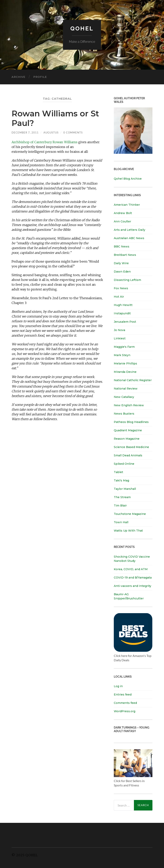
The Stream (122, 497)
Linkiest (120, 338)
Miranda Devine (125, 372)
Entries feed (123, 695)
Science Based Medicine (131, 447)
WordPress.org (125, 711)
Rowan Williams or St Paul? (55, 118)
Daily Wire (121, 263)
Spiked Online (124, 464)
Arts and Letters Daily (130, 230)
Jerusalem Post (125, 322)
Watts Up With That (128, 531)
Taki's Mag (121, 480)
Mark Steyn (122, 355)
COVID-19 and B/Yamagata (133, 578)
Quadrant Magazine (128, 430)
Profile (40, 77)
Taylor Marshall (125, 489)
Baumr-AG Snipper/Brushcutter (129, 596)
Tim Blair (120, 506)
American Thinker (127, 205)
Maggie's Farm (124, 347)
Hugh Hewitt (123, 305)
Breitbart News (125, 255)
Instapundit (122, 313)
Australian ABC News (129, 238)
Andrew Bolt (123, 213)
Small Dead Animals (128, 455)
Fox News (121, 288)
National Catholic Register (133, 380)
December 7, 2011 (25, 132)
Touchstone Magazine (130, 514)
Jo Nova (119, 330)
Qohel (82, 29)
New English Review (129, 405)
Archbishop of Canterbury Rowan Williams (45, 142)
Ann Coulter (122, 221)
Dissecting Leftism (127, 280)
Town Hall (121, 522)
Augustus (51, 132)
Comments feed (125, 703)
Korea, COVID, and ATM (131, 569)
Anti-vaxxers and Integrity (133, 586)
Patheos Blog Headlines (131, 422)
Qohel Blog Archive (128, 179)
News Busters (124, 414)
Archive (18, 77)
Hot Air (119, 297)
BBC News (122, 246)
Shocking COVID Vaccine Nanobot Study (132, 559)
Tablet (118, 472)
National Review (126, 389)
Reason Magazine (127, 439)
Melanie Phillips (125, 363)
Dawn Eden (122, 272)
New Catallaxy (124, 397)
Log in (118, 686)
